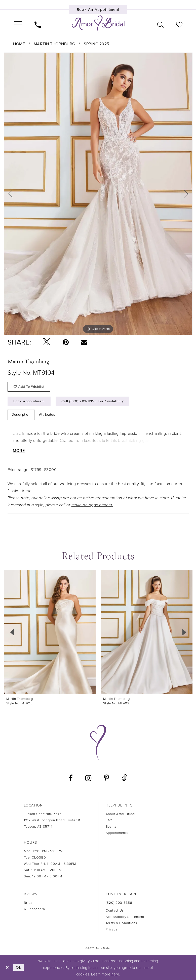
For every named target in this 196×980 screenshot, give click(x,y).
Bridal (29, 903)
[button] (18, 24)
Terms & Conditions (122, 923)
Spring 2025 (96, 44)
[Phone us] (38, 24)
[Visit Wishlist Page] (179, 24)
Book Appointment (29, 401)
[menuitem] (18, 24)
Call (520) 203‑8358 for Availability (93, 401)
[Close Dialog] (8, 968)
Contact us (115, 911)
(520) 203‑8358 (119, 903)
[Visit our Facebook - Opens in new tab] (71, 778)
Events (111, 827)
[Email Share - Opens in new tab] (84, 342)
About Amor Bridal (121, 814)
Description (21, 415)
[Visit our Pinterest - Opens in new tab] (106, 778)
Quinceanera (34, 909)
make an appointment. (92, 505)
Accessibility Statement (125, 917)
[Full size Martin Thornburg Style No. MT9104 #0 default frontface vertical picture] (98, 194)
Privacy (112, 929)
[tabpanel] (98, 194)
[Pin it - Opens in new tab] (66, 342)
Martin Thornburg (54, 44)
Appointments (117, 833)
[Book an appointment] (98, 9)
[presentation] (50, 632)
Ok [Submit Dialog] (19, 967)
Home (19, 44)
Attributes (47, 415)
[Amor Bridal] (98, 24)
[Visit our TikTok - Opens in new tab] (124, 778)
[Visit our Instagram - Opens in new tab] (88, 778)
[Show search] (160, 24)
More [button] (19, 451)
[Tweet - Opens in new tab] (47, 342)
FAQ (109, 820)
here (115, 974)
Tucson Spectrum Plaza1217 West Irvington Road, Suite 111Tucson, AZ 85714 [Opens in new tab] (52, 820)
